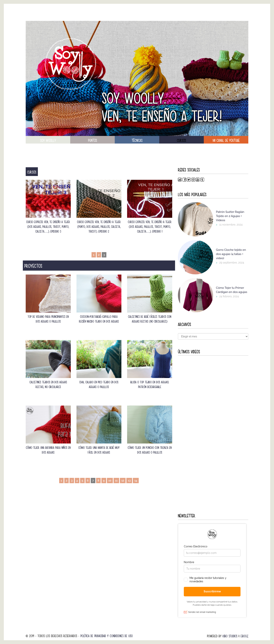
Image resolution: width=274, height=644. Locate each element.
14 (136, 481)
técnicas (137, 140)
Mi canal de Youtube (226, 140)
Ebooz (245, 636)
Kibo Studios (230, 636)
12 (123, 481)
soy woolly (48, 140)
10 (110, 481)
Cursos (182, 140)
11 (116, 481)
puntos (93, 140)
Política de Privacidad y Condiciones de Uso (107, 636)
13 (129, 481)
